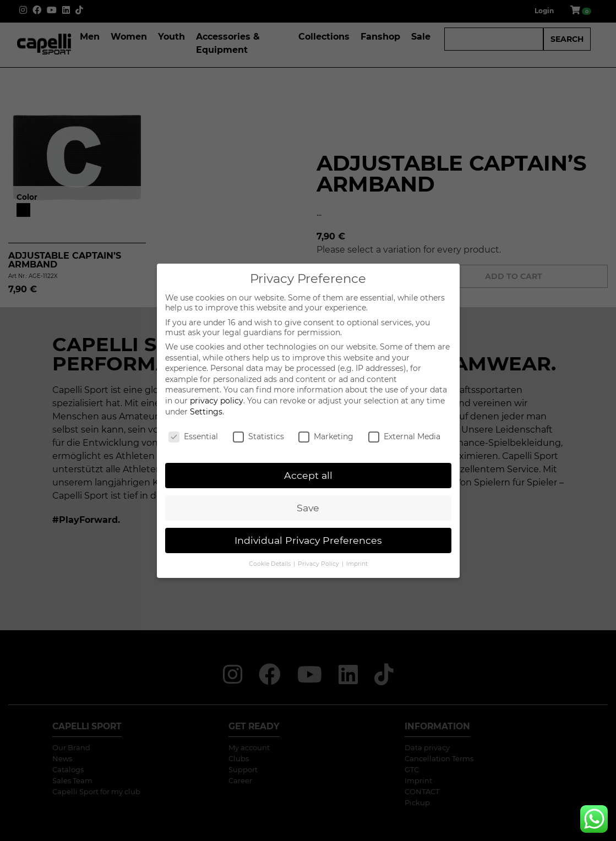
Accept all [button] (308, 475)
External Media (404, 436)
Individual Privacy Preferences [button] (308, 540)
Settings (206, 412)
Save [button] (308, 508)
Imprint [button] (357, 564)
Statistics (258, 436)
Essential (193, 436)
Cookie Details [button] (271, 564)
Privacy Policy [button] (319, 564)
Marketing (326, 436)
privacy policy (217, 401)
